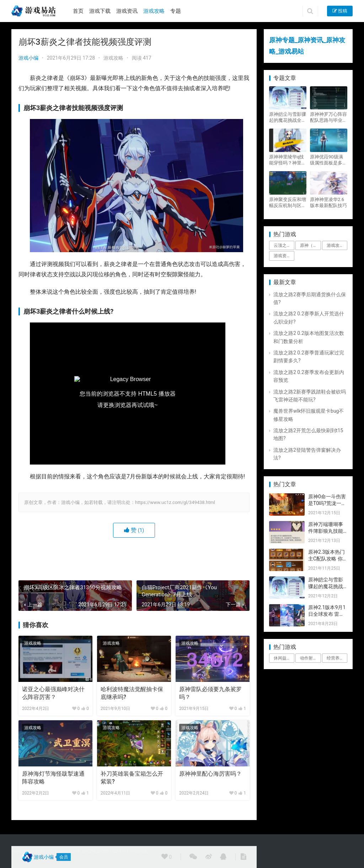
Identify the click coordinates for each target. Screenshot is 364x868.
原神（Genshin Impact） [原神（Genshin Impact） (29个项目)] (310, 245)
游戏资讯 (127, 11)
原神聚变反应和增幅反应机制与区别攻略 (288, 203)
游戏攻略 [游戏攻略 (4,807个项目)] (335, 245)
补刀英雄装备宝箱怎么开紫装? (132, 778)
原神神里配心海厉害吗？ (210, 774)
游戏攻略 (154, 11)
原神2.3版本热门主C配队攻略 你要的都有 (326, 559)
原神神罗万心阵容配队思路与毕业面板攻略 (328, 117)
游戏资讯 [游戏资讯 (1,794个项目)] (282, 256)
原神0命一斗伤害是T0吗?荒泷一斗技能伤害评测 (327, 503)
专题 (176, 11)
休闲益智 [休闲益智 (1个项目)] (282, 658)
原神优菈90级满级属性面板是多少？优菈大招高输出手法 (328, 160)
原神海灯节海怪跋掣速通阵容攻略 (53, 778)
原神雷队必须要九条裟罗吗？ (210, 693)
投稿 (340, 11)
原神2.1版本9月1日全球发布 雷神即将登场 (327, 614)
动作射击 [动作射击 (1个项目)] (309, 658)
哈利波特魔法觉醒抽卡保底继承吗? (132, 693)
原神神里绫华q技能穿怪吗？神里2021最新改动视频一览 (287, 160)
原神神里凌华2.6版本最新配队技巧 (328, 202)
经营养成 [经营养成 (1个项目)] (335, 658)
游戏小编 (28, 58)
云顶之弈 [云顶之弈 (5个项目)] (282, 245)
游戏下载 (100, 11)
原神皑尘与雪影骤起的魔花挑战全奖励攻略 (288, 117)
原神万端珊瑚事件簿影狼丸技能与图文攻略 (326, 531)
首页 (78, 11)
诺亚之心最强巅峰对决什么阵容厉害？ (53, 693)
